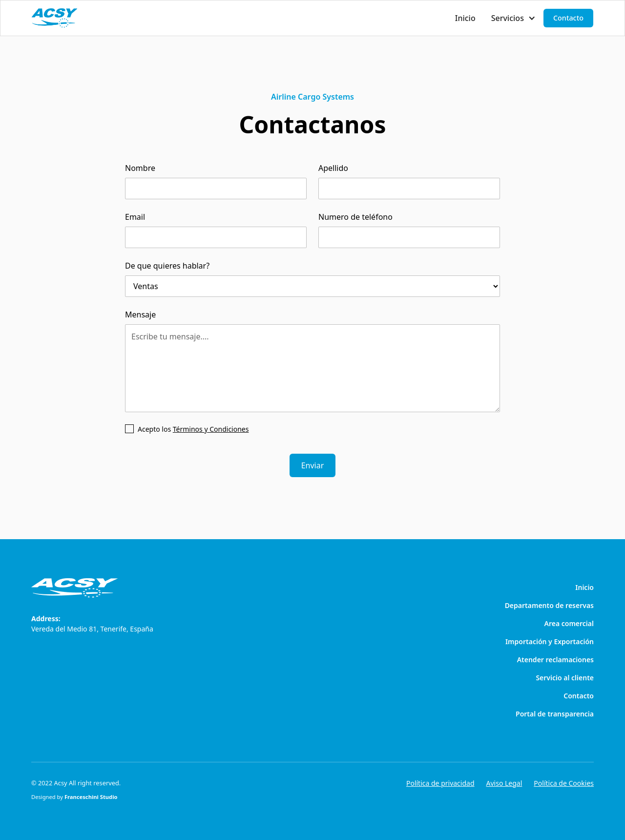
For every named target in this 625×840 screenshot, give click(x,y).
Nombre (140, 168)
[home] (54, 18)
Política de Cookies (564, 783)
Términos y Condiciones (211, 429)
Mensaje (140, 315)
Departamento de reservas (549, 605)
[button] (513, 18)
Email (135, 217)
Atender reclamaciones (555, 660)
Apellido (333, 168)
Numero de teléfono (355, 217)
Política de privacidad (440, 783)
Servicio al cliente (565, 678)
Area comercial (569, 623)
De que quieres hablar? (167, 266)
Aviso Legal (504, 783)
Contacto (568, 18)
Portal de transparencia (555, 714)
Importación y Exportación (550, 641)
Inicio (465, 18)
